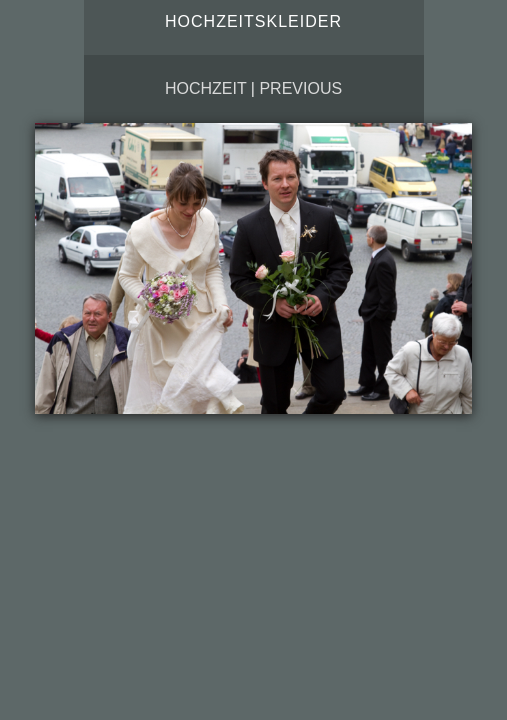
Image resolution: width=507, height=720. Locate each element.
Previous (300, 88)
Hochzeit (205, 88)
